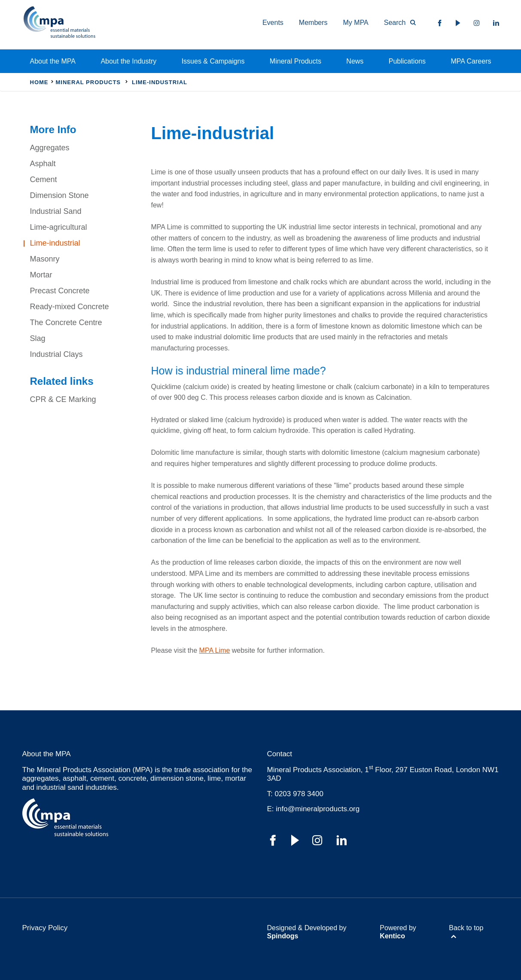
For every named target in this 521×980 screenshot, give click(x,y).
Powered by (398, 932)
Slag (38, 338)
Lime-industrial (55, 243)
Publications (407, 61)
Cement (44, 180)
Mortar (41, 275)
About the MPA (53, 61)
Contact (280, 754)
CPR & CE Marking (63, 399)
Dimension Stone (59, 195)
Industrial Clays (56, 354)
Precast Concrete (60, 291)
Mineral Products (296, 61)
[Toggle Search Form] (396, 23)
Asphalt (43, 164)
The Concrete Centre (66, 323)
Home (39, 82)
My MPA (356, 23)
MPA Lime (215, 650)
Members (313, 23)
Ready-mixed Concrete (70, 307)
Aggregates (50, 148)
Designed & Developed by (307, 932)
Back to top (466, 928)
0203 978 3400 (299, 794)
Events (273, 23)
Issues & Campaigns (213, 61)
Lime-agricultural (59, 227)
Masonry (45, 259)
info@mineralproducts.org (318, 809)
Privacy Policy (45, 928)
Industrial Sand (56, 211)
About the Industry (128, 61)
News (355, 61)
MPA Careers (471, 61)
